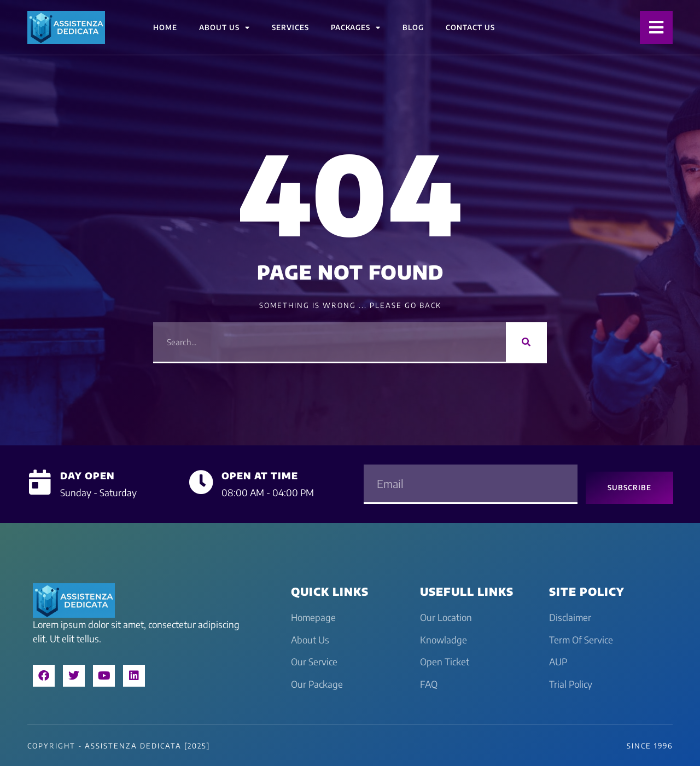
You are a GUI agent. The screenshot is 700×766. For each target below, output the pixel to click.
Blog (413, 27)
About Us (224, 28)
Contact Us (470, 27)
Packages (356, 28)
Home (165, 27)
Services (290, 27)
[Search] (526, 342)
